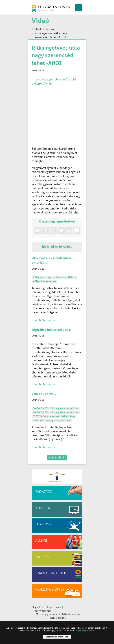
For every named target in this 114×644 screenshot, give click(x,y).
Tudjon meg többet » (85, 631)
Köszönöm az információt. (57, 637)
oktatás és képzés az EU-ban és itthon (51, 8)
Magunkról (38, 607)
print (77, 230)
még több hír (57, 458)
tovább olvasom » (43, 320)
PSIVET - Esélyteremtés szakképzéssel (54, 416)
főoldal (36, 29)
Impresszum (54, 607)
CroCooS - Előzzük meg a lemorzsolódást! (56, 408)
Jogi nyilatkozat (42, 611)
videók (50, 29)
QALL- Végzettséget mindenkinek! (52, 420)
